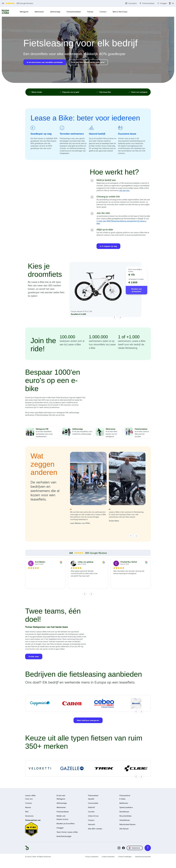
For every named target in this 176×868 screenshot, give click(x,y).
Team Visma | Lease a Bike (67, 833)
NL (172, 3)
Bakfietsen (124, 804)
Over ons (29, 799)
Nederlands (134, 848)
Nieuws (28, 808)
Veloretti (92, 825)
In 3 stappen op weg (108, 246)
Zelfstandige (55, 12)
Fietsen (90, 12)
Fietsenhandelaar (74, 12)
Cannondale (93, 804)
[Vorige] (115, 318)
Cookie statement (108, 857)
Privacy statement (92, 857)
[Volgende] (120, 318)
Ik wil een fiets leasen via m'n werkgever (88, 62)
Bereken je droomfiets (66, 824)
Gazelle (91, 799)
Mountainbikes (125, 816)
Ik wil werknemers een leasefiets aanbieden (45, 62)
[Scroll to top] (148, 848)
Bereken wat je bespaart (136, 291)
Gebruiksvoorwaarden (143, 857)
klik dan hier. (125, 190)
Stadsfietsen (125, 821)
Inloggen (60, 828)
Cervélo (91, 812)
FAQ (27, 812)
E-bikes (122, 799)
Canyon (91, 821)
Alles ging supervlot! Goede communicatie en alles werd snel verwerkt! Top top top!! (84, 574)
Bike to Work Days (120, 12)
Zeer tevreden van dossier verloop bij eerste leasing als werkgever (129, 573)
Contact (103, 12)
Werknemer (39, 12)
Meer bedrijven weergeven (88, 721)
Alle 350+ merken (95, 829)
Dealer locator (63, 820)
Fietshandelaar (63, 812)
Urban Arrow (93, 816)
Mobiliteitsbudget (64, 837)
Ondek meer (34, 657)
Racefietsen (124, 812)
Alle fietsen (124, 829)
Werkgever (24, 12)
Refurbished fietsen (127, 825)
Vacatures (29, 816)
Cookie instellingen (125, 857)
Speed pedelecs (126, 808)
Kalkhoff (91, 808)
